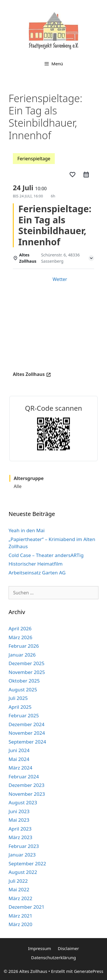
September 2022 (27, 863)
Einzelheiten (30, 279)
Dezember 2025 (27, 663)
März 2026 (20, 637)
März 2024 (20, 768)
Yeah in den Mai (27, 530)
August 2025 (23, 690)
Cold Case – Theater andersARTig (46, 555)
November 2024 (27, 733)
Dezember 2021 (27, 907)
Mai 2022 (19, 889)
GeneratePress (89, 971)
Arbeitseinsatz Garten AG (37, 573)
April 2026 (20, 628)
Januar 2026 (22, 655)
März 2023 (20, 837)
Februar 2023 (24, 846)
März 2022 (20, 898)
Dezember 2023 (27, 785)
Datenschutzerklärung (53, 957)
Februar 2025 (24, 715)
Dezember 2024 (27, 724)
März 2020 (20, 924)
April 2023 (20, 829)
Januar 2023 (22, 855)
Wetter (60, 279)
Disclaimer (68, 948)
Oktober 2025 (24, 681)
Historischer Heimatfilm (36, 564)
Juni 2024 (19, 750)
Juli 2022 (18, 881)
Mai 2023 (19, 820)
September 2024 (27, 742)
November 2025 (27, 672)
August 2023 (23, 802)
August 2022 (23, 872)
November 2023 (27, 794)
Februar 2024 (24, 776)
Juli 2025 (18, 698)
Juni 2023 (19, 811)
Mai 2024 (19, 759)
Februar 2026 (24, 646)
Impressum (39, 948)
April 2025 (20, 707)
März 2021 (20, 916)
